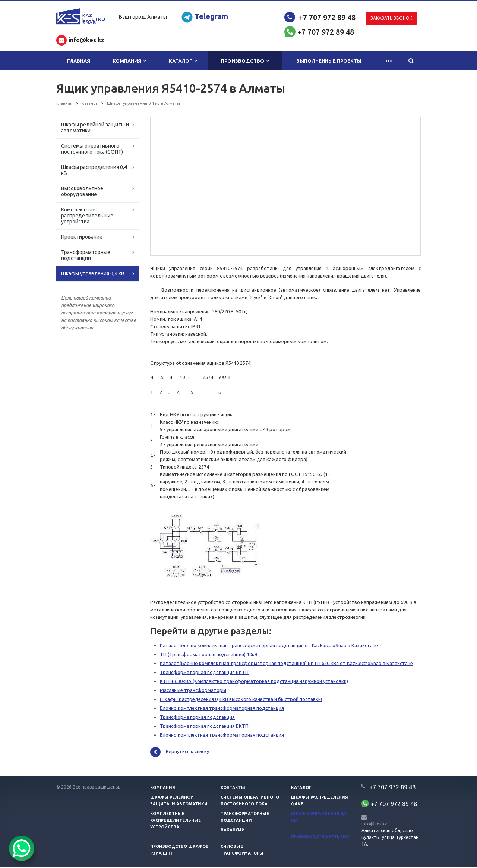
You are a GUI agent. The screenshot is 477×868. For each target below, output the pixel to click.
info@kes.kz (374, 825)
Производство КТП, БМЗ (320, 838)
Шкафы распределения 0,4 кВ (94, 170)
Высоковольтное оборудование (82, 191)
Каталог (183, 61)
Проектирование (82, 237)
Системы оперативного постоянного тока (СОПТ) (92, 149)
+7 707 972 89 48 (327, 17)
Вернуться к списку (180, 753)
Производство (245, 61)
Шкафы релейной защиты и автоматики (95, 128)
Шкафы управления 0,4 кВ (93, 273)
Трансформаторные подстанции (86, 255)
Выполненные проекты (329, 61)
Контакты (233, 789)
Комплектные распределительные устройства (87, 216)
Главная (79, 61)
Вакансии (233, 831)
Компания (129, 61)
